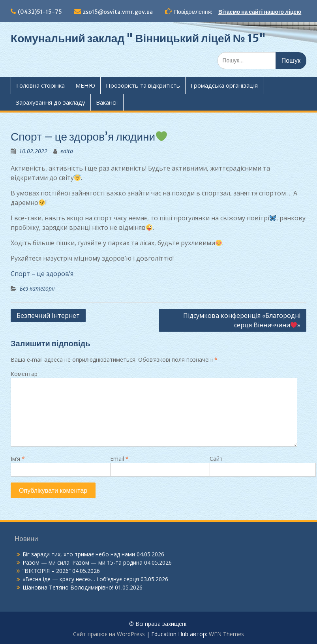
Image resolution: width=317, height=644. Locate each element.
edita (67, 151)
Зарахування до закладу (51, 102)
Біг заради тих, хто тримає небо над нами (79, 554)
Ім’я (18, 459)
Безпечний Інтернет (48, 315)
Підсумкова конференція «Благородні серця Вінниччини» (242, 320)
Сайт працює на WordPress (109, 634)
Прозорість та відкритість (143, 85)
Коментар (24, 374)
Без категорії (37, 288)
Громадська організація (224, 85)
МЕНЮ (85, 85)
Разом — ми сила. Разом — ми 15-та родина (83, 562)
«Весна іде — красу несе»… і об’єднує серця (81, 579)
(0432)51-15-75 (40, 12)
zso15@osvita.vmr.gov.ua (118, 12)
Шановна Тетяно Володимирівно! (68, 587)
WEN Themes (226, 634)
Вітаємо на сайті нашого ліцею (260, 12)
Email (119, 459)
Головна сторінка (40, 85)
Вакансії (107, 102)
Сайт (216, 459)
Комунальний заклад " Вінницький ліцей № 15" (138, 38)
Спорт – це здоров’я (42, 274)
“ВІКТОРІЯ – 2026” (47, 571)
